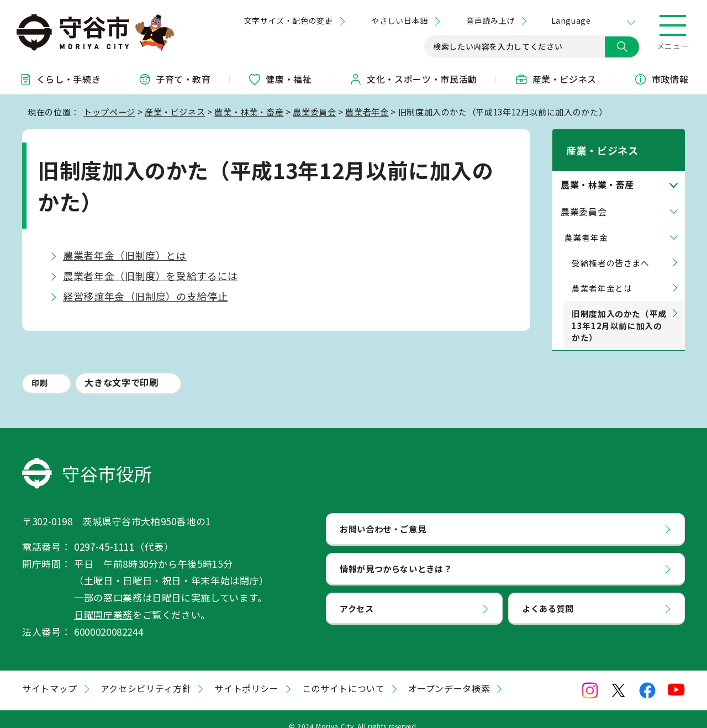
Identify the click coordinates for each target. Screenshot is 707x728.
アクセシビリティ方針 (146, 674)
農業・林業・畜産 (249, 112)
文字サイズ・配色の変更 (289, 20)
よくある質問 (548, 594)
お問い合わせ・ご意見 (383, 514)
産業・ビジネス (556, 79)
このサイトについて (344, 674)
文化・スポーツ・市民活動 (413, 79)
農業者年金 (367, 112)
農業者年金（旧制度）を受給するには (151, 276)
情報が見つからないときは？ (396, 554)
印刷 (39, 369)
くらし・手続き (60, 79)
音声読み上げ (490, 20)
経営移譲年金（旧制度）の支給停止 (145, 296)
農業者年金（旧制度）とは (125, 255)
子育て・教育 (175, 79)
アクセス (357, 594)
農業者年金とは (602, 274)
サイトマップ (50, 674)
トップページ (109, 112)
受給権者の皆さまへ (611, 248)
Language (571, 20)
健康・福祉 (280, 79)
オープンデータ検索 (449, 674)
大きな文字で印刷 (121, 368)
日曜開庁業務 (103, 600)
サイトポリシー (246, 674)
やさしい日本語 (399, 20)
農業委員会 (314, 112)
